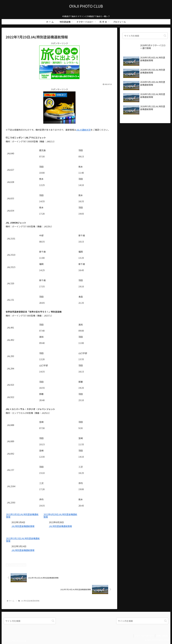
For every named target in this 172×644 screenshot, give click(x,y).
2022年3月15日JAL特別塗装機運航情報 (23, 540)
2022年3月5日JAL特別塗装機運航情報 (22, 516)
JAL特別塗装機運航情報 (23, 526)
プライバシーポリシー (144, 636)
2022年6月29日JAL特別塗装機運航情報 (60, 516)
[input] (145, 36)
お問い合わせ (162, 636)
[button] (165, 36)
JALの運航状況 (83, 130)
